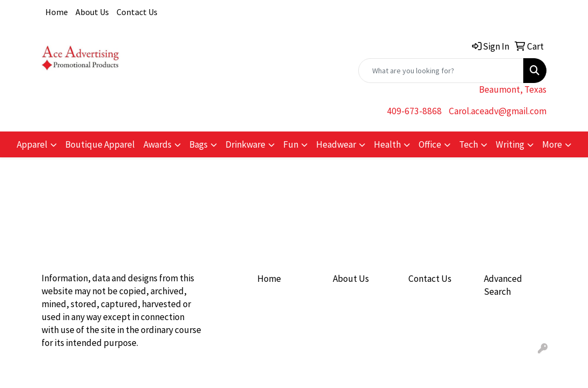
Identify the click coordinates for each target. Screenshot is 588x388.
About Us (92, 12)
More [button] (552, 144)
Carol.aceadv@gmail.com (498, 111)
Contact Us (137, 12)
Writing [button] (510, 144)
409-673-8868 (414, 111)
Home (57, 12)
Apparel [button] (32, 144)
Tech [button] (469, 144)
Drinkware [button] (245, 144)
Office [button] (430, 144)
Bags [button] (199, 144)
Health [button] (387, 144)
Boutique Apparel (100, 144)
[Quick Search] (441, 71)
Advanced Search (503, 285)
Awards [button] (158, 144)
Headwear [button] (336, 144)
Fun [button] (291, 144)
